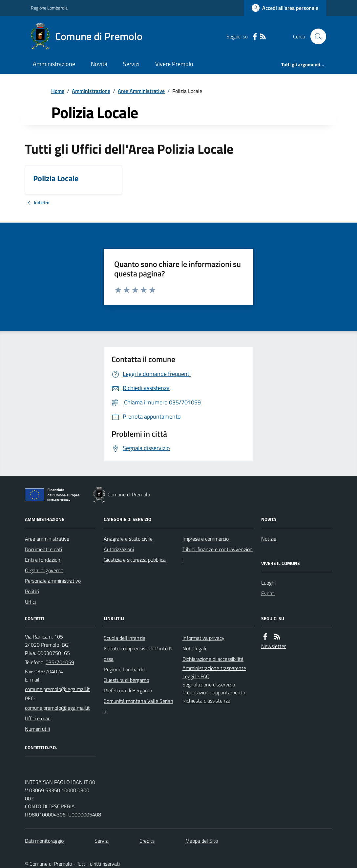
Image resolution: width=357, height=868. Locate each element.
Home (58, 91)
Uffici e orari (38, 718)
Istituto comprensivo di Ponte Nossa (138, 654)
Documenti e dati (43, 549)
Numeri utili (37, 729)
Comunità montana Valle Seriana (138, 706)
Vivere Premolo (174, 64)
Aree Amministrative (141, 91)
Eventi (268, 593)
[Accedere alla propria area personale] (285, 8)
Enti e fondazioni (43, 560)
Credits (147, 841)
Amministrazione (54, 64)
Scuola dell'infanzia (125, 638)
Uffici (30, 602)
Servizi (131, 64)
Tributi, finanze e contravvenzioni (218, 554)
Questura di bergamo (126, 680)
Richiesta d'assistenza (206, 701)
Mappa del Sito (202, 841)
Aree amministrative (47, 539)
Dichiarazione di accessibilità (213, 659)
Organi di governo (44, 570)
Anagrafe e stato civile (128, 539)
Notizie (269, 539)
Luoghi (268, 583)
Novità (99, 64)
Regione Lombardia (49, 8)
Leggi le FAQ (196, 676)
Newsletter (273, 646)
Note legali (194, 648)
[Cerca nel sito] (316, 36)
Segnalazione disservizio (209, 684)
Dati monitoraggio (44, 841)
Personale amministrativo (53, 581)
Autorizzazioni (119, 549)
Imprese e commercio (206, 539)
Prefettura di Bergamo (128, 690)
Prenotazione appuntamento (214, 692)
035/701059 (60, 662)
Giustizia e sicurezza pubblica (135, 560)
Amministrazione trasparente (214, 668)
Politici (32, 591)
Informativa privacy (203, 638)
